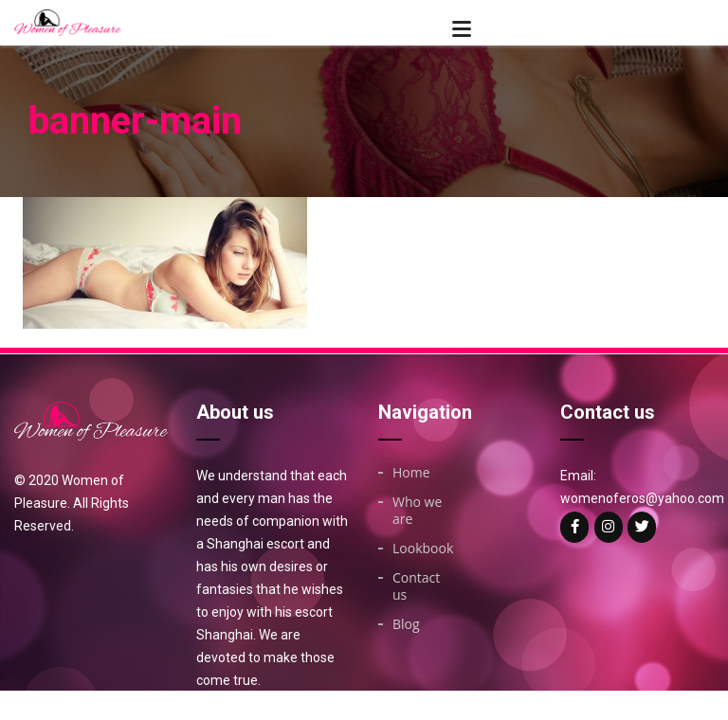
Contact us (416, 586)
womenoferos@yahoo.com (642, 498)
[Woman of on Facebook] (574, 527)
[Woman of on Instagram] (609, 527)
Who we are (417, 511)
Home (411, 473)
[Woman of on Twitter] (642, 527)
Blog (406, 624)
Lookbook (423, 549)
